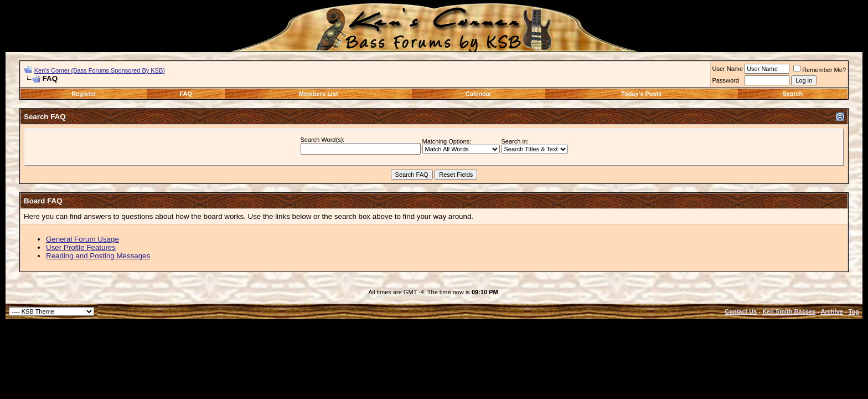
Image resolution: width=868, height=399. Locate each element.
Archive (832, 311)
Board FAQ (43, 201)
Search (792, 94)
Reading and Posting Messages (98, 256)
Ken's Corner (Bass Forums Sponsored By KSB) (100, 70)
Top (854, 311)
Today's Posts (641, 94)
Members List (319, 94)
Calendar (479, 94)
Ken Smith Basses (789, 311)
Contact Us (741, 311)
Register (84, 94)
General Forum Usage (82, 239)
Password (726, 80)
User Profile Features (81, 247)
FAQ (186, 94)
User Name (728, 69)
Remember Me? (820, 70)
